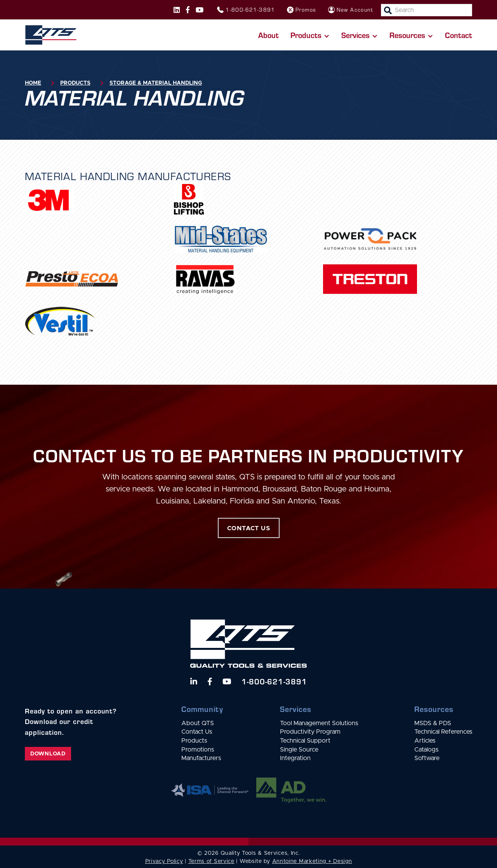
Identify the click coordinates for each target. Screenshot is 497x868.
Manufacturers (201, 758)
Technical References (443, 732)
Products (75, 83)
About (268, 35)
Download (48, 754)
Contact (459, 35)
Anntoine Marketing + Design (312, 861)
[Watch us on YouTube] (227, 682)
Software (427, 758)
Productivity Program (310, 732)
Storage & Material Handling (156, 83)
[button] (310, 35)
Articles (425, 741)
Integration (295, 758)
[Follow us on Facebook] (188, 10)
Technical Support (305, 741)
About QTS (198, 723)
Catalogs (426, 750)
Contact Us (197, 732)
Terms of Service (211, 861)
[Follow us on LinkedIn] (194, 682)
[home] (51, 35)
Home (33, 83)
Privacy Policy (164, 861)
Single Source (299, 750)
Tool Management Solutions (319, 723)
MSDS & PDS (433, 723)
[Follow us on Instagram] (177, 10)
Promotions (198, 750)
